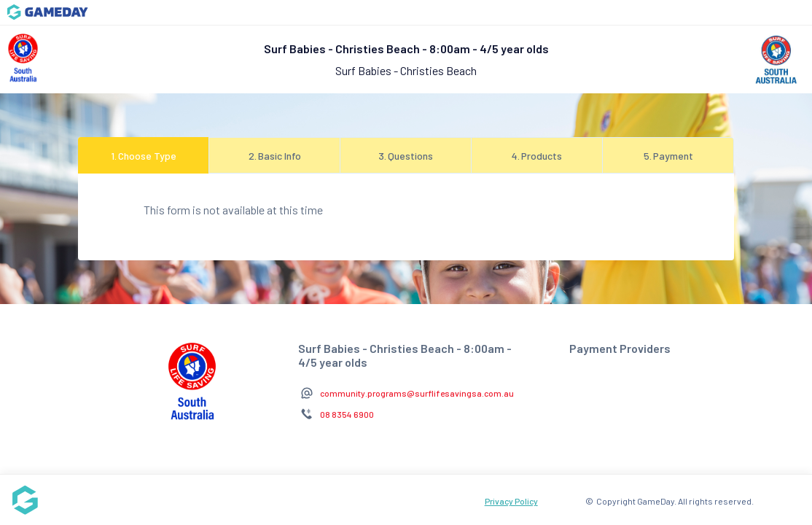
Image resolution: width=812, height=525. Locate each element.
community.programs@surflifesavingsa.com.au (417, 393)
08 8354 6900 (347, 414)
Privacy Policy (511, 501)
